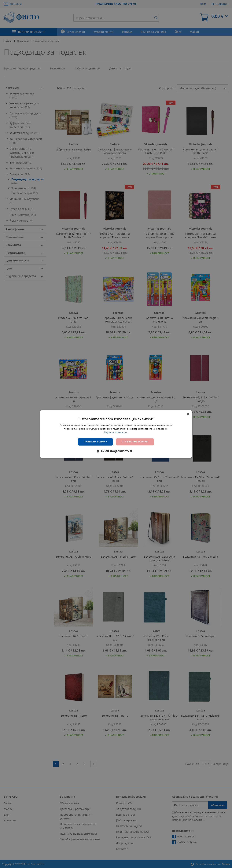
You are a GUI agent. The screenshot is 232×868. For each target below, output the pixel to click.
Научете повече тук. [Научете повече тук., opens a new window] (116, 432)
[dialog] (116, 434)
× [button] (188, 414)
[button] (116, 451)
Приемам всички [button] (95, 442)
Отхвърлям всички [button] (135, 442)
